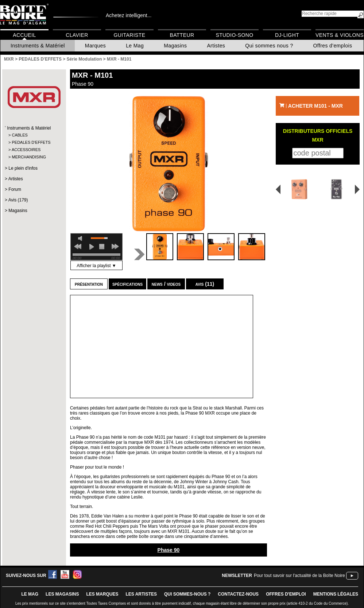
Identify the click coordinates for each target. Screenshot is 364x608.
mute (81, 238)
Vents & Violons (340, 35)
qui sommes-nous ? (187, 594)
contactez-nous (238, 594)
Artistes (216, 46)
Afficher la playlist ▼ (96, 266)
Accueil (24, 35)
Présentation (89, 284)
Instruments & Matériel (38, 46)
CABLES (20, 135)
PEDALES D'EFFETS (31, 142)
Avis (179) (18, 200)
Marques (95, 46)
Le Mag (135, 46)
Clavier (77, 35)
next (115, 247)
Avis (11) (205, 284)
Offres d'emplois (333, 46)
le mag (30, 594)
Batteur (182, 35)
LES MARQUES (102, 594)
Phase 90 (169, 550)
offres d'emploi (286, 594)
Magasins (175, 46)
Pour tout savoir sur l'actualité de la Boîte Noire (299, 576)
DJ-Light (287, 35)
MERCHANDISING (29, 157)
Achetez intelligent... (129, 15)
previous (78, 247)
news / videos (166, 284)
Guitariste (130, 35)
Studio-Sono (234, 35)
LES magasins (62, 594)
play (92, 247)
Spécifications (127, 284)
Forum (15, 189)
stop (102, 247)
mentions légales (336, 594)
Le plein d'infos (23, 168)
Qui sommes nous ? (269, 46)
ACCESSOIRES (26, 150)
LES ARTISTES (141, 594)
